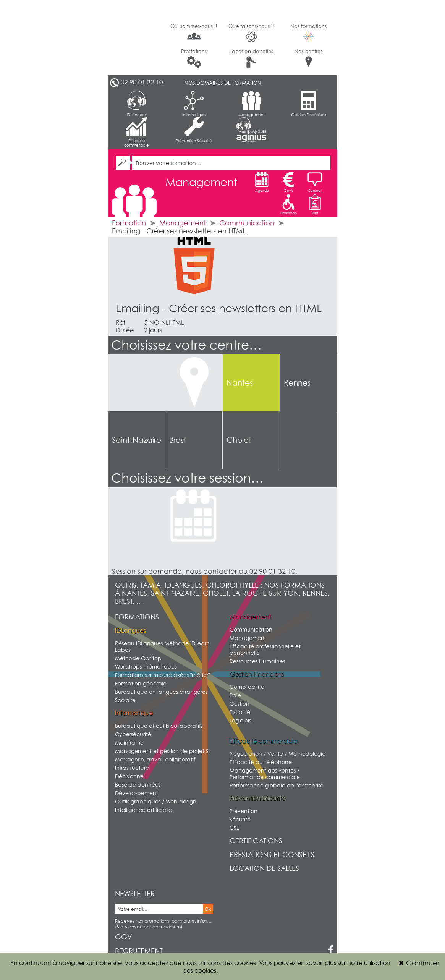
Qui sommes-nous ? (194, 32)
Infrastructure (132, 768)
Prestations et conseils (272, 854)
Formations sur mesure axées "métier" (162, 675)
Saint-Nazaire (137, 440)
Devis (288, 182)
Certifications (256, 841)
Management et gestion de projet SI (162, 751)
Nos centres (308, 58)
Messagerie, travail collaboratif (155, 759)
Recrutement (139, 951)
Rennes (297, 383)
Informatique (194, 104)
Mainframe (129, 743)
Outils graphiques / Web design (156, 801)
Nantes (240, 383)
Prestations (194, 58)
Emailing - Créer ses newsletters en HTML (219, 308)
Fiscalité (240, 712)
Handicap (289, 205)
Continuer (419, 963)
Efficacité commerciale (137, 132)
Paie (235, 695)
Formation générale (141, 683)
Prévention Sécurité (194, 130)
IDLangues (137, 104)
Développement (137, 793)
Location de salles (251, 58)
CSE (235, 828)
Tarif (315, 205)
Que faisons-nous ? (251, 33)
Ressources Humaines (257, 661)
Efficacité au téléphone (261, 762)
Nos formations (308, 32)
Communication (247, 223)
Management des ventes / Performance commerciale (265, 774)
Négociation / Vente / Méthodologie (278, 754)
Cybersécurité (133, 734)
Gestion (239, 704)
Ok (208, 909)
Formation (129, 223)
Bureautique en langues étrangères (161, 692)
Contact (315, 182)
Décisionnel (130, 776)
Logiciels (240, 720)
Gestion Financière (309, 104)
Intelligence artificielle (143, 810)
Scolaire (125, 700)
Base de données (138, 785)
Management (251, 104)
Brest (178, 440)
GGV (124, 937)
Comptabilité (247, 687)
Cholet (239, 440)
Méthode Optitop (138, 658)
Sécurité (240, 819)
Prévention (244, 811)
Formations (137, 617)
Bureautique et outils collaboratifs (159, 726)
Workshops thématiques (146, 667)
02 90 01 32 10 (142, 82)
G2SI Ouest (137, 37)
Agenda (262, 182)
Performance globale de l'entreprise (277, 785)
